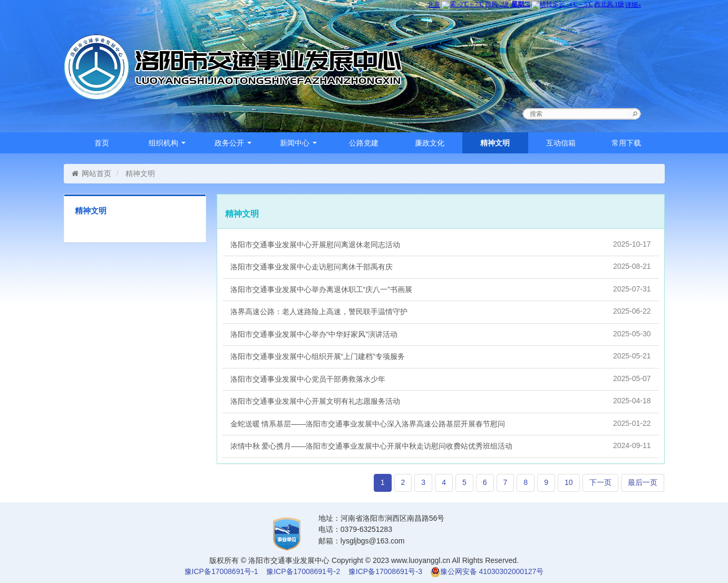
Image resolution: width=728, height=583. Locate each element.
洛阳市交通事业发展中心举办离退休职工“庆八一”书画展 (441, 289)
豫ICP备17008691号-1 (221, 571)
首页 (102, 143)
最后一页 (643, 482)
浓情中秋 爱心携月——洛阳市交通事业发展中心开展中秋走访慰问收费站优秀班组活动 (441, 445)
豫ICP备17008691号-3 (385, 571)
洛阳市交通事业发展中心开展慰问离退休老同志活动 (441, 244)
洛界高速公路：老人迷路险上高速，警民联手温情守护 (441, 311)
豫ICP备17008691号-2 (303, 571)
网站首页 (91, 173)
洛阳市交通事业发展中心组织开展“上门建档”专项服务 (441, 356)
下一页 (600, 482)
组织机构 (167, 143)
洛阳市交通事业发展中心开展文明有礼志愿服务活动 (441, 401)
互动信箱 (561, 143)
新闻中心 (298, 143)
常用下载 (626, 143)
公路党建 (364, 143)
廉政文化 (430, 143)
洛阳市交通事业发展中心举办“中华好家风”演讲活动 (441, 334)
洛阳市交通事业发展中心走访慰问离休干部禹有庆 (441, 266)
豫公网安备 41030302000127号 (492, 571)
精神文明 (495, 143)
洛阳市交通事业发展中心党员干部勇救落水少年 (441, 378)
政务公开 (233, 143)
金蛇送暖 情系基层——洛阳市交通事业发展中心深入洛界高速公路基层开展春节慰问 (441, 423)
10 (569, 482)
